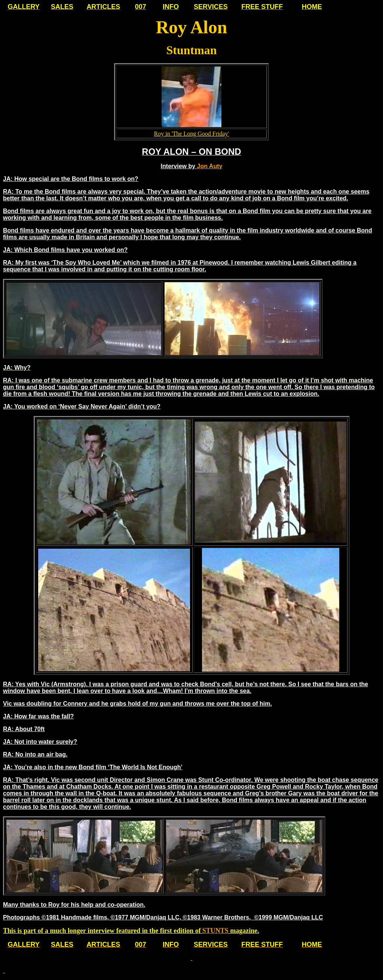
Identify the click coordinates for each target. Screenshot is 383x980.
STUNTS (215, 931)
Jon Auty (210, 166)
